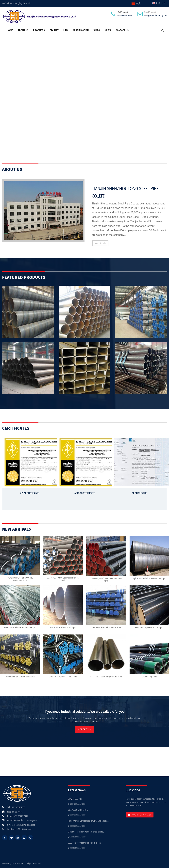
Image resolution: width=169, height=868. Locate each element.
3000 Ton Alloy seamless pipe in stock (84, 843)
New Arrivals (17, 529)
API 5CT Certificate (84, 493)
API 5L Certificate (30, 493)
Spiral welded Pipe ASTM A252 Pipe (149, 578)
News (108, 30)
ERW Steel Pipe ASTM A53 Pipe (63, 677)
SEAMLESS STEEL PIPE (78, 810)
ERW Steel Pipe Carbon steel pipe (20, 677)
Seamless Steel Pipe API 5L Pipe (106, 627)
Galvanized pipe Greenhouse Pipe (20, 627)
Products (39, 30)
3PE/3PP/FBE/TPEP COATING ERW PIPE (106, 580)
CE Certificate (139, 493)
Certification (81, 30)
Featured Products (24, 277)
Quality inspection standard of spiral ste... (86, 832)
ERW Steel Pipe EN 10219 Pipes (149, 627)
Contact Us (122, 30)
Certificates (16, 428)
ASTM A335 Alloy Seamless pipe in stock (63, 579)
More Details (100, 243)
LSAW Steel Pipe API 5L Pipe (63, 627)
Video (97, 30)
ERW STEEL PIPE (75, 799)
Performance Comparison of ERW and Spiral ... (88, 821)
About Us (23, 30)
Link (66, 30)
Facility (54, 30)
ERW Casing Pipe (149, 677)
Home (10, 30)
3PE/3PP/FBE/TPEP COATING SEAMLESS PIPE (20, 579)
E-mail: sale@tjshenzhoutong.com (22, 820)
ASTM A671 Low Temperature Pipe (106, 677)
